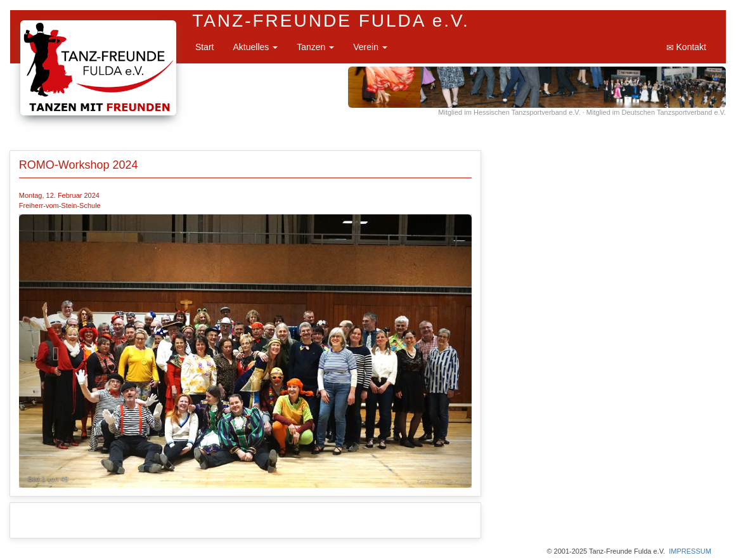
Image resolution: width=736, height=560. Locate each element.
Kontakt (686, 47)
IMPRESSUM (690, 551)
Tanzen (315, 47)
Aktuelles (255, 47)
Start (205, 47)
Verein (370, 47)
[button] (53, 351)
